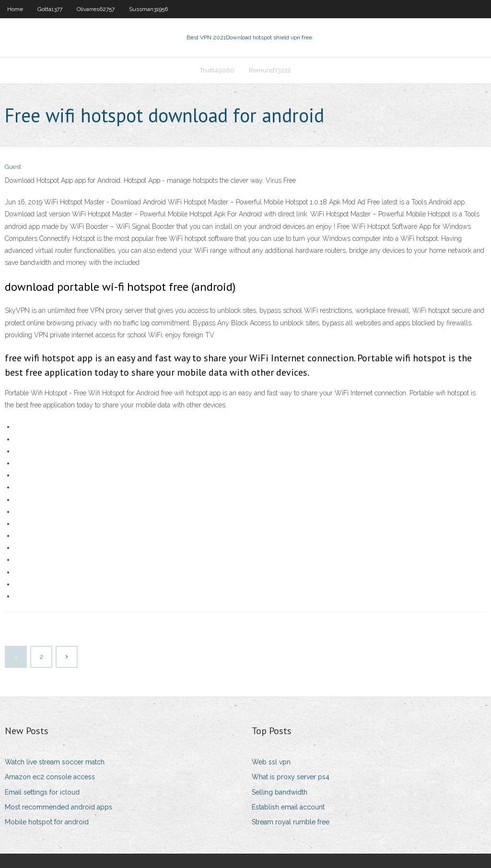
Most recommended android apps (58, 807)
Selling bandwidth (280, 792)
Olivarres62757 (96, 9)
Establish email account (288, 807)
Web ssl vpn (271, 762)
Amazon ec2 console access (50, 777)
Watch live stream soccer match (55, 762)
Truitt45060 (217, 70)
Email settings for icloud (42, 792)
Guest (13, 167)
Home (15, 9)
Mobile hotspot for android (47, 822)
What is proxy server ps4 (291, 777)
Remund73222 (270, 70)
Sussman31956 (148, 9)
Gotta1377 (50, 9)
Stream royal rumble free (291, 822)
